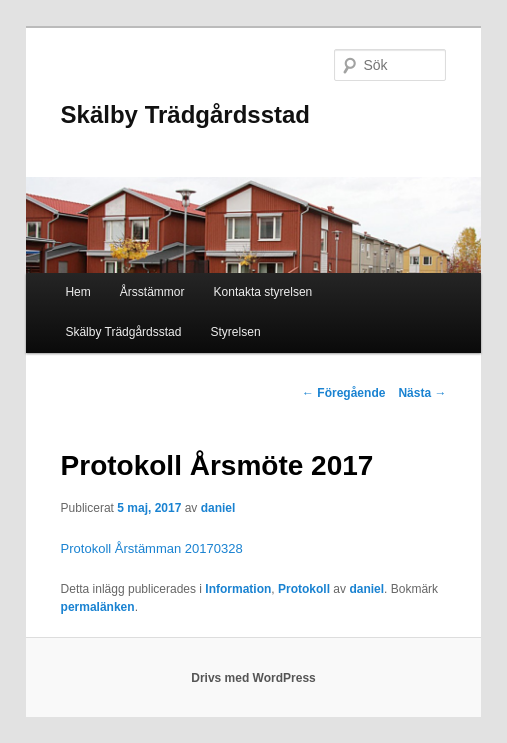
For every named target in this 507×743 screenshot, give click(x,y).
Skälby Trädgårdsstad (185, 114)
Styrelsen (236, 332)
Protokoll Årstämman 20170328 (152, 548)
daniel (218, 508)
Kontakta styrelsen (263, 292)
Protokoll (304, 589)
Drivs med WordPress (253, 678)
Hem (77, 292)
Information (238, 589)
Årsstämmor (152, 292)
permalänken (98, 607)
